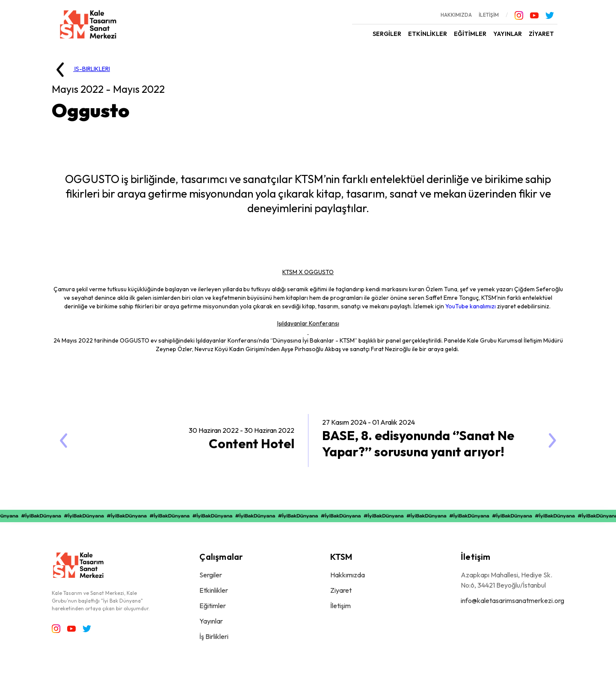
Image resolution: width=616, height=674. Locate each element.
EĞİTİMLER (470, 34)
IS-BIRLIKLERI (79, 70)
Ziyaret (341, 590)
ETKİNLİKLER (428, 34)
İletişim (341, 606)
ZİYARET (541, 34)
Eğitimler (213, 606)
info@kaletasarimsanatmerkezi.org (512, 600)
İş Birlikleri (214, 636)
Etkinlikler (214, 590)
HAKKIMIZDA (456, 15)
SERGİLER (387, 34)
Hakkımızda (348, 575)
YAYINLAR (508, 34)
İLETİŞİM (489, 15)
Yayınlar (211, 621)
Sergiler (211, 575)
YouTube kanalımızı (471, 306)
